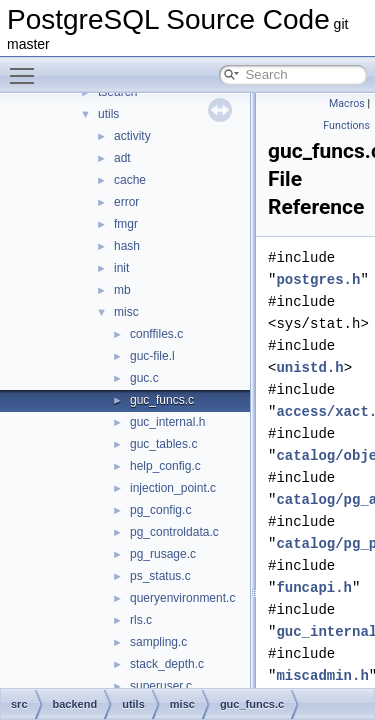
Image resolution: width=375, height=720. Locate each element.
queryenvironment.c (182, 598)
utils (108, 114)
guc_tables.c (163, 444)
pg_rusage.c (163, 554)
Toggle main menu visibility (27, 67)
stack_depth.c (167, 664)
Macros (347, 103)
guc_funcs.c (162, 400)
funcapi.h (314, 587)
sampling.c (158, 642)
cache (130, 180)
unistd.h (309, 367)
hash (127, 246)
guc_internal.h (167, 422)
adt (122, 158)
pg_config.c (160, 510)
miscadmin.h (322, 675)
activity (132, 136)
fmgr (126, 224)
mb (122, 290)
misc (126, 312)
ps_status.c (160, 576)
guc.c (144, 378)
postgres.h (318, 279)
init (121, 268)
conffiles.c (156, 334)
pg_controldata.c (174, 532)
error (126, 202)
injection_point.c (173, 488)
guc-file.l (152, 356)
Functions (346, 125)
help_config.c (165, 466)
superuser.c (161, 686)
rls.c (141, 620)
